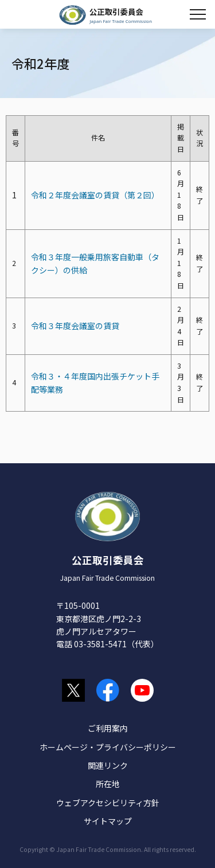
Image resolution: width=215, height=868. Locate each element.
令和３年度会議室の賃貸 (75, 326)
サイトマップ (108, 821)
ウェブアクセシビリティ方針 (108, 803)
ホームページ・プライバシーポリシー (108, 747)
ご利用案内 (108, 728)
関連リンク (108, 765)
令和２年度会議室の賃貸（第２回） (95, 195)
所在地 (108, 784)
